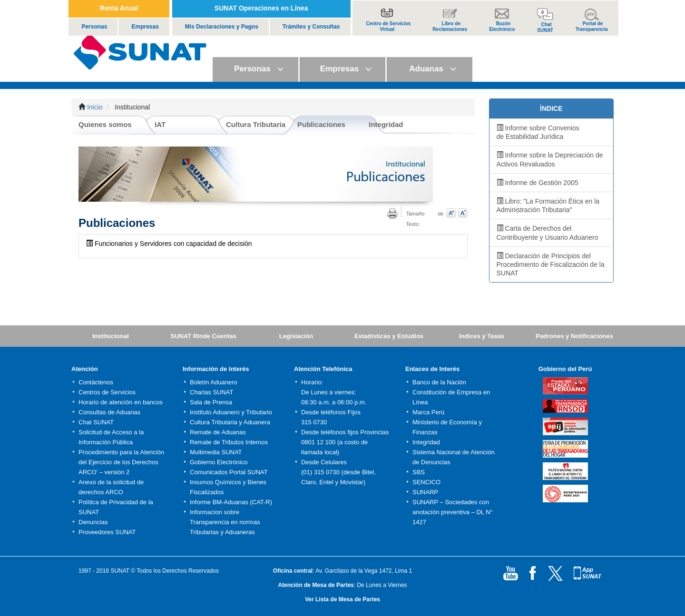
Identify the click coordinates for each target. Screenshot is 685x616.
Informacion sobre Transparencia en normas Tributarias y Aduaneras (225, 522)
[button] (255, 69)
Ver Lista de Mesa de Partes (342, 599)
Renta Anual (119, 8)
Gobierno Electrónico (219, 462)
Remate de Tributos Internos (229, 442)
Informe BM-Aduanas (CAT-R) (231, 502)
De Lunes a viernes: (329, 392)
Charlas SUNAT (212, 392)
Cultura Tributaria (256, 124)
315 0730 (314, 422)
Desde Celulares (324, 462)
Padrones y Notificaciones (574, 336)
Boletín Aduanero (214, 382)
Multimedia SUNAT (216, 452)
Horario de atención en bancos (121, 402)
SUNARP (425, 492)
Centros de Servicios (107, 392)
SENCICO (426, 482)
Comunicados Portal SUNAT (229, 472)
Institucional (111, 336)
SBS (419, 472)
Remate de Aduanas (218, 432)
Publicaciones (321, 124)
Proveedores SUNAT (107, 532)
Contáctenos (96, 382)
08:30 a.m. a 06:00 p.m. (334, 402)
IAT (160, 124)
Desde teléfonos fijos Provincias (345, 432)
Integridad (386, 124)
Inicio (95, 107)
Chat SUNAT (96, 422)
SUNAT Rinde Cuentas (203, 336)
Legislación (296, 336)
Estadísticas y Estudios (389, 336)
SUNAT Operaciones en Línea (261, 8)
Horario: (312, 382)
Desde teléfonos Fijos (331, 412)
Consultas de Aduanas (109, 412)
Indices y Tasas (482, 336)
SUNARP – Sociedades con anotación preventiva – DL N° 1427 (453, 512)
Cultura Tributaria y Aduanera (230, 422)
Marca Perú (428, 412)
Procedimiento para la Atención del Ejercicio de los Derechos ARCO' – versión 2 (121, 462)
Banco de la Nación (439, 382)
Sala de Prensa (211, 402)
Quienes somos (105, 124)
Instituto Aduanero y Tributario (231, 412)
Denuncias (93, 522)
